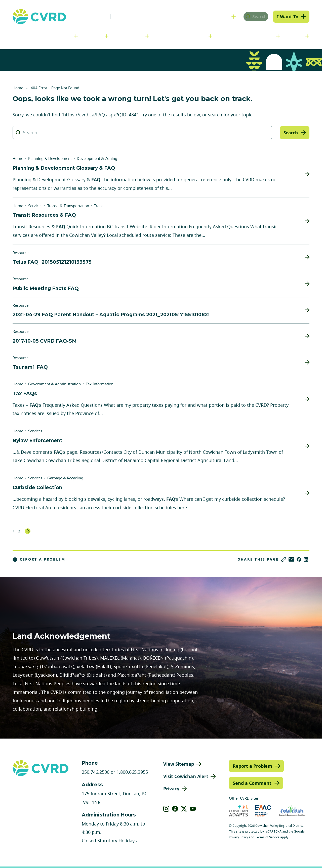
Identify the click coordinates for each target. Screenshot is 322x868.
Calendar (151, 16)
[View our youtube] (193, 809)
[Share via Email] (291, 559)
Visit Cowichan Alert (186, 776)
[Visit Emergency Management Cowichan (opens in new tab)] (263, 811)
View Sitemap (179, 764)
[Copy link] (284, 559)
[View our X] (184, 809)
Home (18, 88)
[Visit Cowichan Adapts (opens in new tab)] (238, 811)
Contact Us (185, 16)
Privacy (171, 789)
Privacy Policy (238, 837)
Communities (130, 36)
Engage (295, 36)
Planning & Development (181, 36)
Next (28, 531)
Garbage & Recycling (65, 478)
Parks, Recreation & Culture (247, 36)
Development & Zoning (97, 158)
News (91, 16)
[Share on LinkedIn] (306, 559)
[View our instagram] (166, 809)
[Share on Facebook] (299, 559)
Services (94, 36)
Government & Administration (42, 36)
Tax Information (100, 384)
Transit (100, 206)
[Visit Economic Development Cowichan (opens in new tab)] (292, 811)
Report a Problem (39, 559)
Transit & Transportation (68, 206)
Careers (119, 16)
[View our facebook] (175, 809)
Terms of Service (267, 837)
